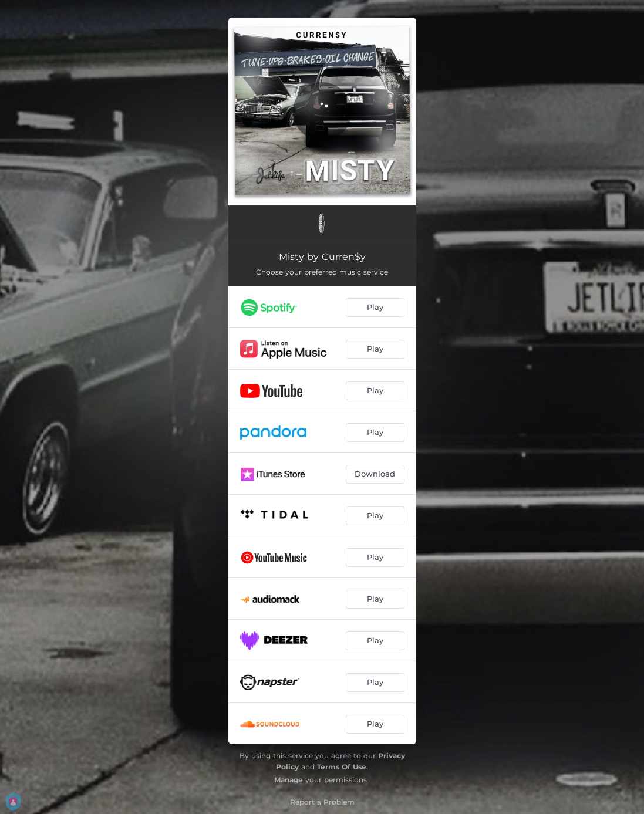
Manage (289, 780)
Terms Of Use (342, 767)
